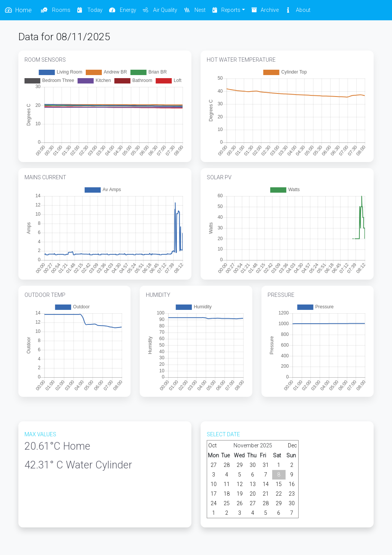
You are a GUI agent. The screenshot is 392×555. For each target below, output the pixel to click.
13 (253, 484)
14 (266, 484)
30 (253, 465)
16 (292, 484)
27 (214, 465)
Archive (265, 10)
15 (279, 484)
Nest (194, 10)
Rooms (56, 10)
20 (253, 494)
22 (279, 494)
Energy (122, 10)
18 (227, 494)
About (298, 10)
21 (266, 494)
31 (266, 465)
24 (214, 503)
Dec (292, 445)
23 (292, 494)
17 (214, 494)
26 (240, 503)
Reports (226, 10)
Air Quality (160, 10)
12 (240, 484)
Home (18, 10)
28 (227, 465)
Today (90, 10)
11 (227, 484)
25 (227, 503)
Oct (212, 445)
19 (240, 494)
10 (214, 484)
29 (240, 465)
